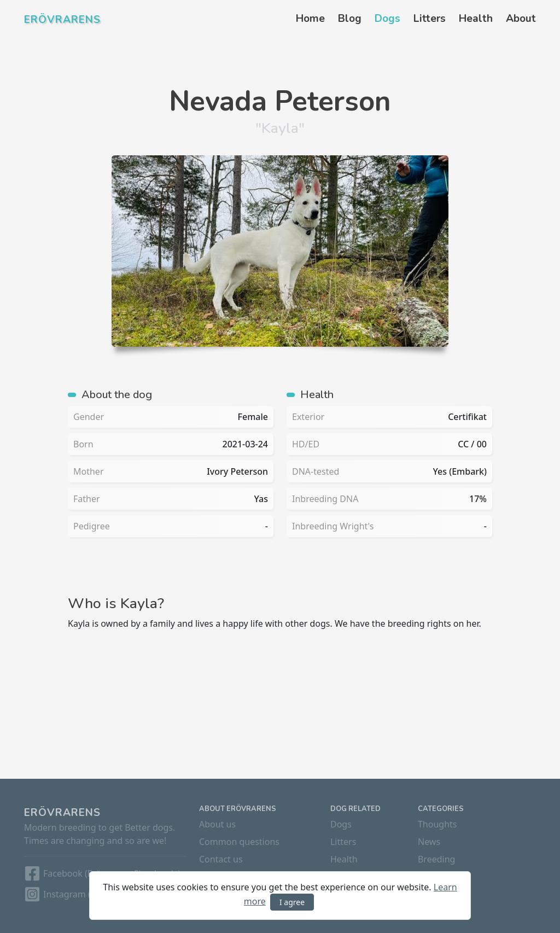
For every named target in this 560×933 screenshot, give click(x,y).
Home (310, 19)
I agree (292, 902)
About (521, 19)
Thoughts (437, 824)
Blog (350, 19)
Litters (430, 19)
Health (476, 19)
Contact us (221, 859)
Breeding (436, 859)
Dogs (387, 19)
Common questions (239, 842)
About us (217, 824)
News (429, 842)
